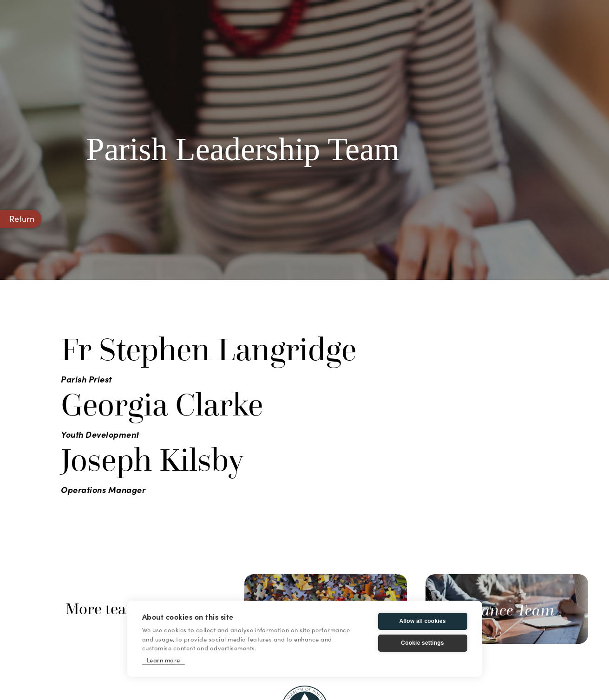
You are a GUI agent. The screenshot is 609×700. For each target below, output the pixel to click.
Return (22, 218)
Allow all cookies (422, 621)
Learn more (164, 660)
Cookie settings (422, 643)
